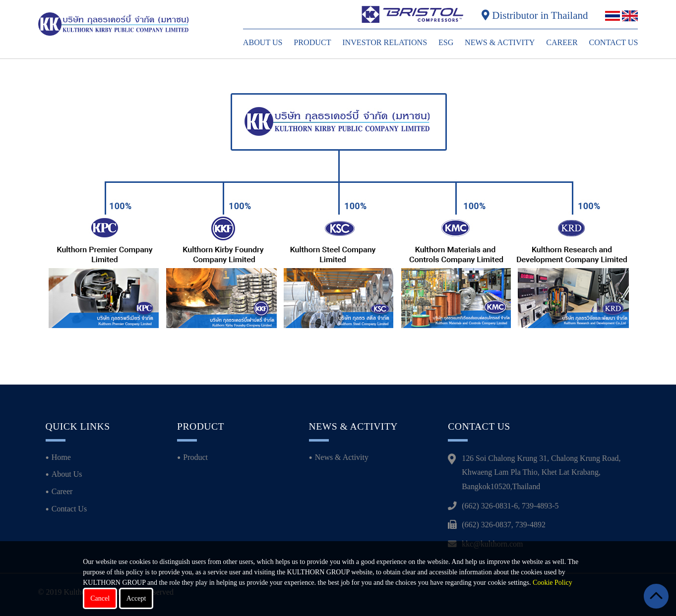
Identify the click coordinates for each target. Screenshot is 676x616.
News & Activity (500, 42)
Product (312, 42)
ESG (446, 42)
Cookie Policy (553, 583)
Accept (136, 598)
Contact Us (613, 42)
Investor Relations (385, 42)
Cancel (100, 598)
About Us (263, 42)
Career (562, 42)
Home (61, 457)
